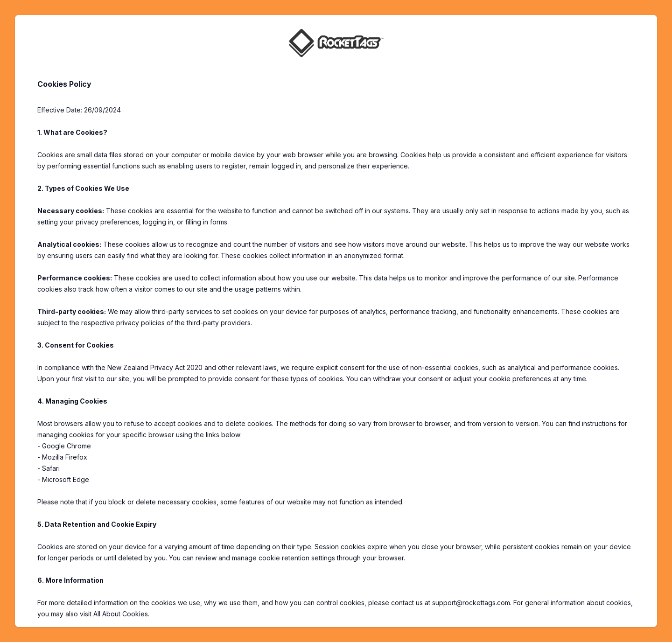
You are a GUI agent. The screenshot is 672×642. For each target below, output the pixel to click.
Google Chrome (66, 446)
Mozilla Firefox (65, 457)
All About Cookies (121, 614)
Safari (51, 468)
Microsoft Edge (66, 479)
